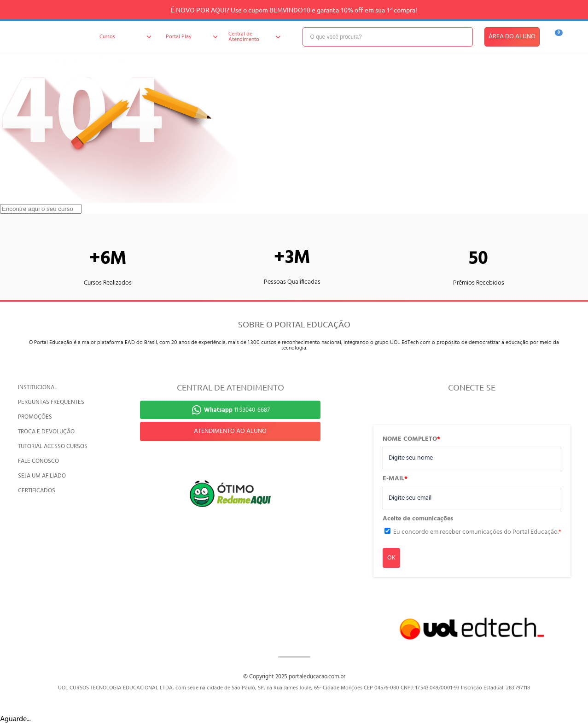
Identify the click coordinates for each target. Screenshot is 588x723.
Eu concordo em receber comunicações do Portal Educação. (477, 532)
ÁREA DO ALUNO (512, 37)
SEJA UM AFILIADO (42, 476)
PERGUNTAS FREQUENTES (51, 402)
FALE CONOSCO (38, 461)
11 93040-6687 (237, 410)
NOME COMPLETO (411, 439)
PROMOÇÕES (35, 417)
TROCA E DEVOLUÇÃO (46, 432)
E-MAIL (395, 479)
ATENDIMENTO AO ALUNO (230, 431)
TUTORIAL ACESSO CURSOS (53, 446)
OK (391, 558)
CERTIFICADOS (37, 491)
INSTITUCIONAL (38, 388)
